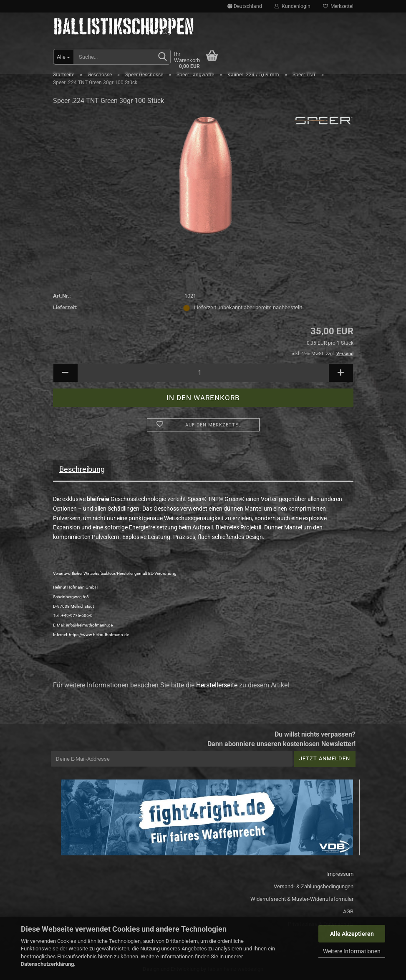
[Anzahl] (203, 373)
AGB (348, 911)
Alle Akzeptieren (352, 934)
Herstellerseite (217, 685)
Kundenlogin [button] (293, 6)
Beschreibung (82, 469)
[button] (245, 6)
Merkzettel (338, 6)
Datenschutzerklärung (47, 964)
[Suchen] (162, 57)
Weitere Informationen (352, 951)
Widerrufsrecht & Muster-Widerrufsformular (302, 899)
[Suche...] (64, 57)
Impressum (340, 874)
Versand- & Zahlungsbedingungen (314, 886)
